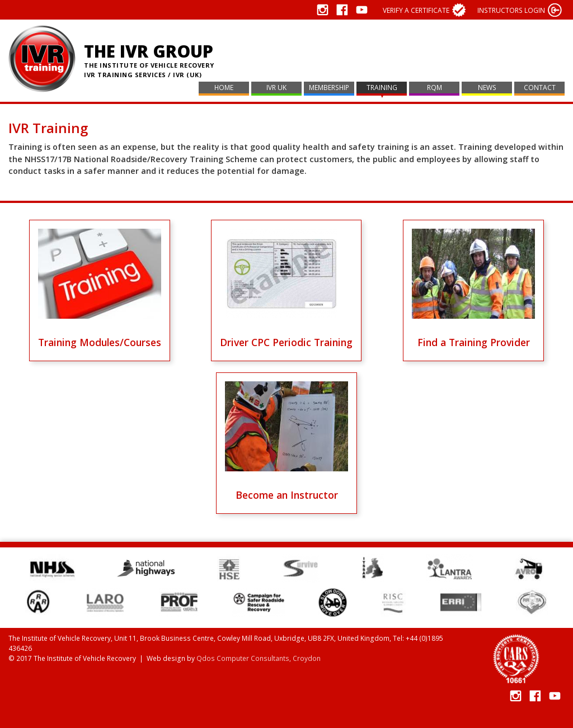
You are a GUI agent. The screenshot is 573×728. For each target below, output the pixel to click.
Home (224, 88)
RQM (435, 88)
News (487, 88)
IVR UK (276, 88)
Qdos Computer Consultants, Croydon (259, 658)
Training (382, 88)
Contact (540, 88)
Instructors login (511, 10)
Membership (329, 88)
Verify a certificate (416, 10)
